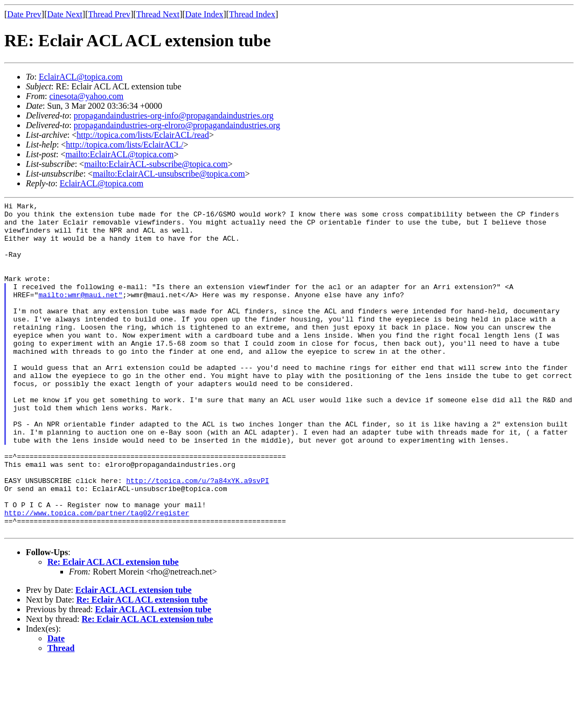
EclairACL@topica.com (81, 77)
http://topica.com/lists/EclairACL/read (143, 135)
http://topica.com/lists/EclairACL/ (124, 145)
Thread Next (158, 14)
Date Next (65, 14)
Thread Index (252, 14)
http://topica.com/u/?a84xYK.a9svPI (197, 537)
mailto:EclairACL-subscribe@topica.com (156, 164)
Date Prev (24, 14)
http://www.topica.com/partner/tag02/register (97, 576)
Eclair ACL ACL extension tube (134, 656)
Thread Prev (109, 14)
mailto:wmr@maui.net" (80, 314)
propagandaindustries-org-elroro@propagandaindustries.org (177, 125)
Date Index (204, 14)
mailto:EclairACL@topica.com (119, 154)
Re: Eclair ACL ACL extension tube (113, 628)
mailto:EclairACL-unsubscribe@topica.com (169, 174)
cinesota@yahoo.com (86, 96)
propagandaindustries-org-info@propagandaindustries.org (174, 115)
